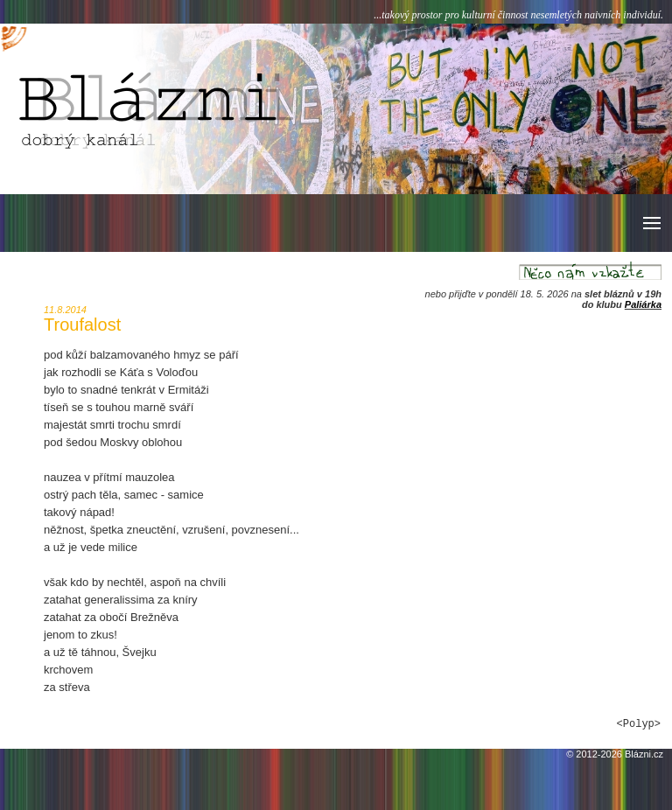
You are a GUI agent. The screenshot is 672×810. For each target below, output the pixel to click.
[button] (651, 223)
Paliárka (643, 304)
